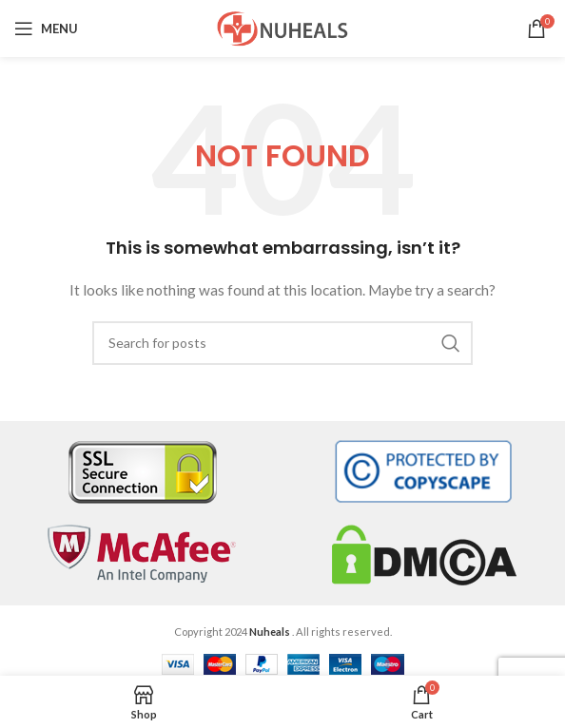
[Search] (282, 343)
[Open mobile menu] (46, 29)
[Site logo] (282, 27)
